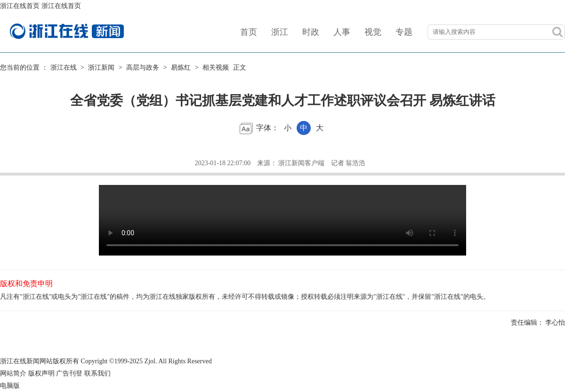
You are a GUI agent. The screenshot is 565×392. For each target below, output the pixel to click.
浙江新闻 (101, 68)
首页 (249, 32)
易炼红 (181, 68)
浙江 (280, 32)
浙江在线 (64, 68)
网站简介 (13, 373)
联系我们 (97, 373)
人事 (342, 32)
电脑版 (10, 386)
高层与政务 (143, 68)
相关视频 (216, 68)
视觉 (373, 32)
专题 (404, 32)
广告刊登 (69, 373)
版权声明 (41, 373)
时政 (311, 32)
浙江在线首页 (20, 6)
